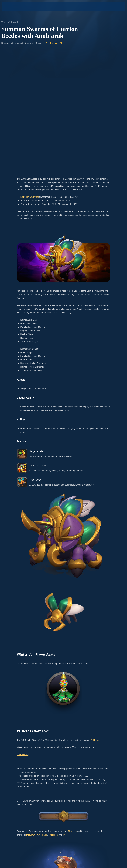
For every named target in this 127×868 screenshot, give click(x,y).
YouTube (43, 713)
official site (72, 709)
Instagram (31, 713)
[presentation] (10, 7)
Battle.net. (95, 618)
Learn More (23, 633)
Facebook (53, 713)
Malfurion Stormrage (30, 75)
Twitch (66, 713)
